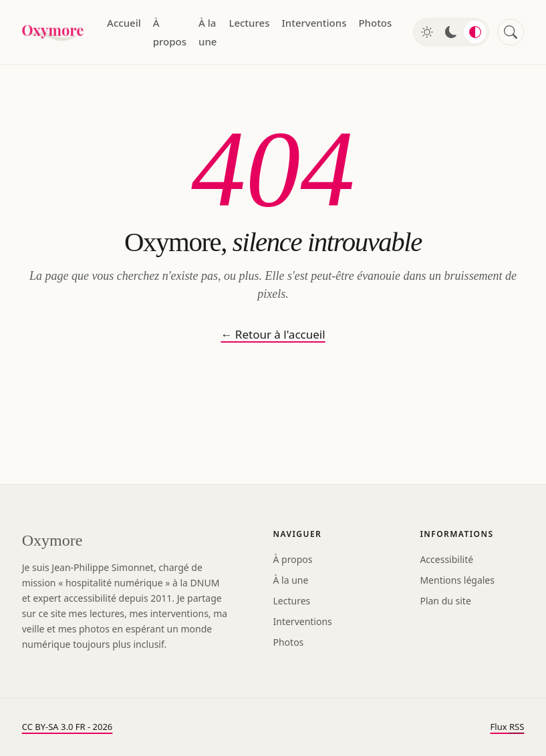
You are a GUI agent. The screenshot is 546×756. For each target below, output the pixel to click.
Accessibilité (446, 559)
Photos (375, 23)
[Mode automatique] (475, 32)
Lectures (249, 23)
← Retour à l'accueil (273, 334)
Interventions (314, 23)
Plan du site (445, 601)
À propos (170, 32)
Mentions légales (457, 580)
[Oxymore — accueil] (54, 32)
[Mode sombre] (451, 32)
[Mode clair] (427, 32)
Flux (508, 727)
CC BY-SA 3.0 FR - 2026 (67, 727)
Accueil (124, 23)
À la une (208, 32)
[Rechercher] (511, 32)
